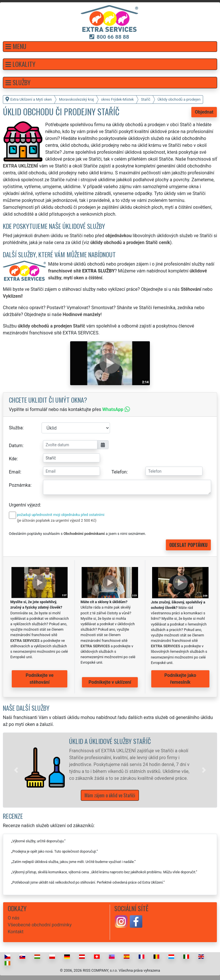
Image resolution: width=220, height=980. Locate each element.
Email (15, 472)
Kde (13, 459)
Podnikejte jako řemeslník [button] (180, 679)
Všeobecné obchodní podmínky (40, 925)
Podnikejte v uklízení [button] (110, 682)
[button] (110, 47)
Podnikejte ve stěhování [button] (40, 679)
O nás (14, 918)
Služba (16, 428)
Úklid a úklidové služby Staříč (110, 741)
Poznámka (20, 485)
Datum (16, 446)
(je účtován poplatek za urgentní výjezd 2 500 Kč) (57, 520)
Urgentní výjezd (24, 505)
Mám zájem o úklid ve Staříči (110, 795)
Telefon (119, 472)
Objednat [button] (204, 112)
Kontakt (16, 932)
